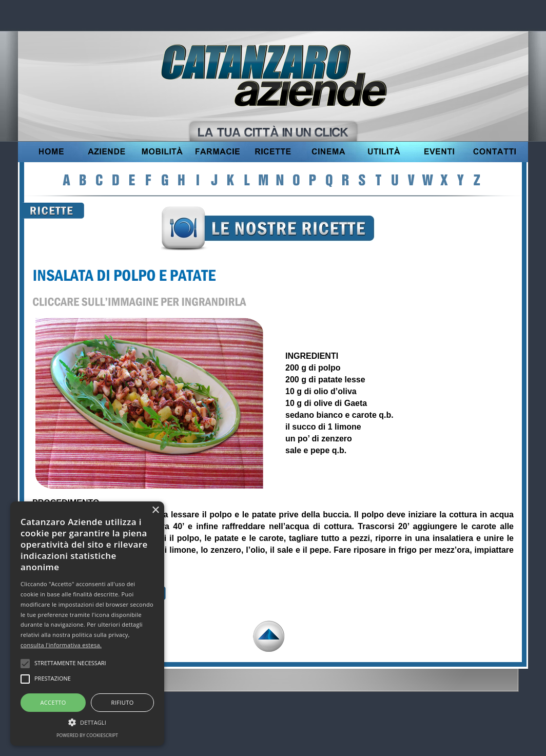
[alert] (87, 624)
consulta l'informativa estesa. (61, 645)
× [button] (155, 510)
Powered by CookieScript (87, 735)
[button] (87, 721)
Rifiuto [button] (123, 702)
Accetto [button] (53, 702)
